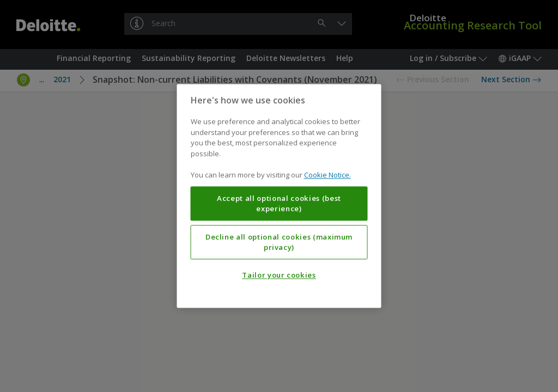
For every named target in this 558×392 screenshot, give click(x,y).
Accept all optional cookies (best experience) (279, 204)
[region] (279, 196)
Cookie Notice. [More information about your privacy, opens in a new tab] (327, 175)
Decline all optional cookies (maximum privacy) (279, 242)
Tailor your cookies (279, 275)
